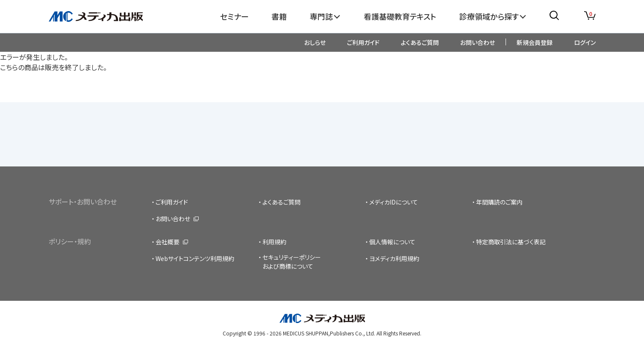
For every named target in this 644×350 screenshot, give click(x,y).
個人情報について (392, 242)
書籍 (279, 16)
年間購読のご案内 (499, 202)
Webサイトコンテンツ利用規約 (195, 258)
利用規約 (274, 242)
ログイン (585, 42)
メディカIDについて (394, 202)
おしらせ (315, 42)
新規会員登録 (535, 42)
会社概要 (168, 242)
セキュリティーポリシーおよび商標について (292, 262)
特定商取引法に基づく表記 (511, 242)
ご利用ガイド (363, 42)
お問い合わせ (478, 42)
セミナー (234, 16)
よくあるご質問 (420, 42)
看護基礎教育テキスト (400, 16)
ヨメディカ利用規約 (394, 258)
